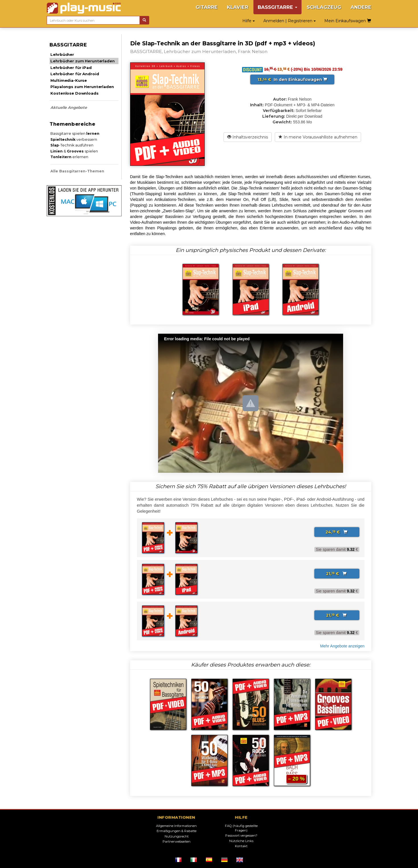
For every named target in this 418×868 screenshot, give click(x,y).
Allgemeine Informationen (176, 826)
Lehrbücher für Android (75, 74)
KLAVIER (238, 7)
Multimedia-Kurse (69, 80)
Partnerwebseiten (177, 841)
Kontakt (241, 846)
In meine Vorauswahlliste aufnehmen (318, 137)
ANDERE (361, 7)
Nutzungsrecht (177, 836)
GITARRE (207, 7)
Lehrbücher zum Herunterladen (82, 61)
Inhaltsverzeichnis (248, 137)
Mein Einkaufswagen (348, 21)
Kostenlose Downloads (74, 93)
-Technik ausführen (72, 145)
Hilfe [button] (249, 21)
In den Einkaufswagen (292, 80)
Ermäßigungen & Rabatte (177, 831)
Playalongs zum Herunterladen (82, 87)
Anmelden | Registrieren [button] (290, 21)
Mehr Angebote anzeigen (342, 646)
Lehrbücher (62, 54)
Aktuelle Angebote (69, 107)
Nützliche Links (241, 841)
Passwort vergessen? (241, 836)
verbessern (74, 139)
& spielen (74, 151)
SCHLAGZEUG (324, 7)
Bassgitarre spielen (75, 134)
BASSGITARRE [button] (277, 7)
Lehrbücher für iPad (71, 68)
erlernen (69, 157)
